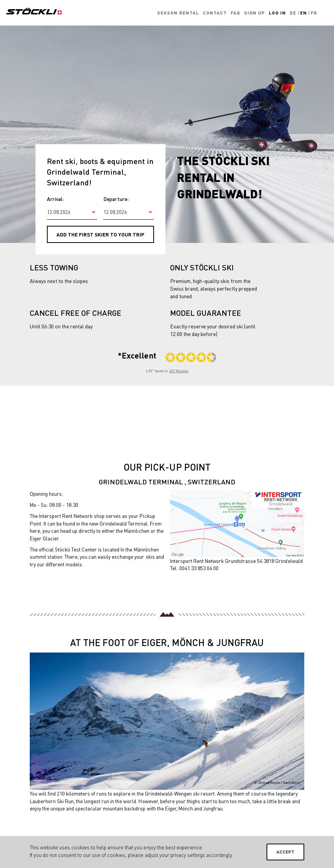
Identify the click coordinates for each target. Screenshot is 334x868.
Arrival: (55, 199)
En (303, 13)
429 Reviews (179, 371)
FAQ (235, 13)
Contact (215, 13)
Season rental (178, 13)
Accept (285, 852)
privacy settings (188, 855)
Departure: (116, 199)
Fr (314, 13)
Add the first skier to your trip (100, 234)
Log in (277, 13)
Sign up (255, 13)
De (293, 13)
